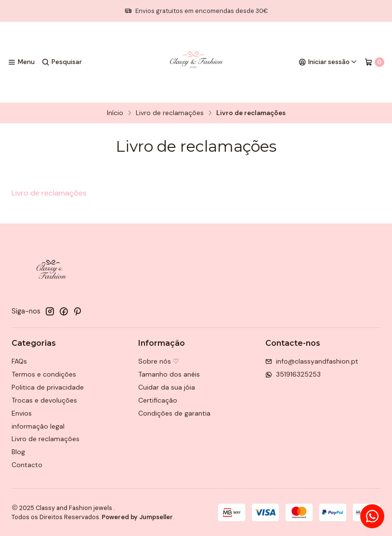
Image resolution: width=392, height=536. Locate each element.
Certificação (158, 400)
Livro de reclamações (170, 113)
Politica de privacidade (48, 387)
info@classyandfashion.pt (312, 361)
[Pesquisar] (61, 62)
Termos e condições (44, 374)
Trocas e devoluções (44, 400)
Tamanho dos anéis (169, 374)
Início (115, 113)
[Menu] (21, 62)
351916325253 (293, 374)
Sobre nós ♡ (159, 361)
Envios (22, 413)
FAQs (19, 361)
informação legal (38, 426)
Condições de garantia (174, 413)
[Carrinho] (374, 62)
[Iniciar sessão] (328, 62)
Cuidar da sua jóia (167, 387)
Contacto (27, 465)
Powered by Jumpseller (137, 517)
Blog (18, 452)
